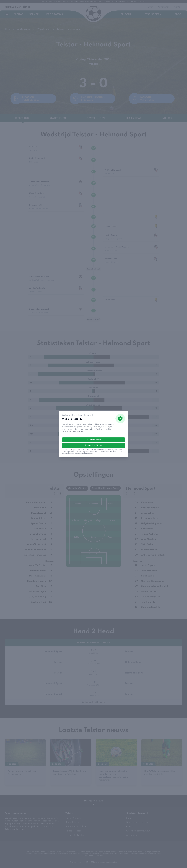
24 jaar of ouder (93, 440)
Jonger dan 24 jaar (94, 445)
